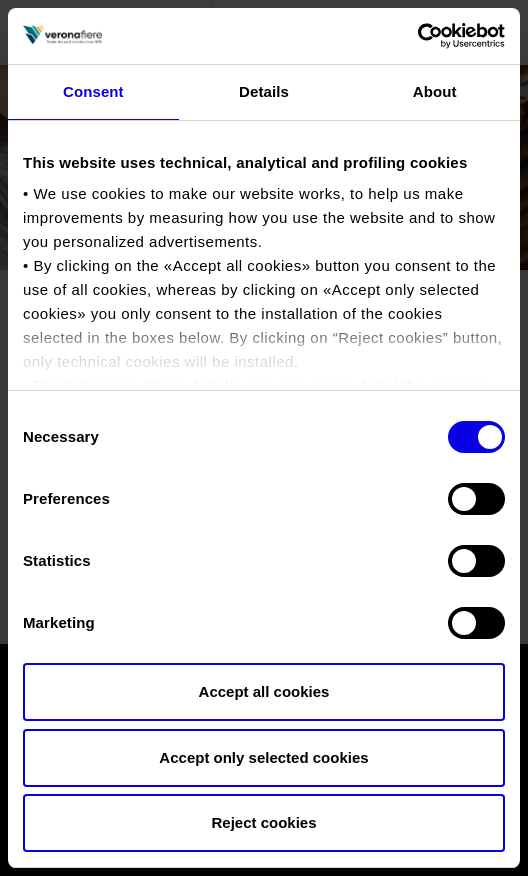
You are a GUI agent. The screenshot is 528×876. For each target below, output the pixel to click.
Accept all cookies (264, 691)
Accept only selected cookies (263, 757)
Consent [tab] (93, 91)
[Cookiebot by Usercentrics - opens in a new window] (417, 36)
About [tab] (435, 91)
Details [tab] (264, 91)
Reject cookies (263, 822)
